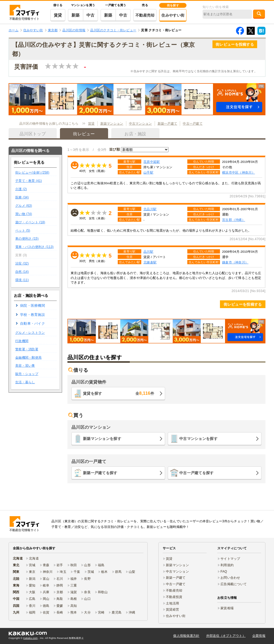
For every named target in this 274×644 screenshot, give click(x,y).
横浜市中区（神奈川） (239, 172)
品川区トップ (33, 134)
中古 (91, 15)
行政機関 (22, 341)
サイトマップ (230, 559)
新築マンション (112, 124)
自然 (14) (22, 272)
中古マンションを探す (198, 439)
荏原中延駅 (152, 162)
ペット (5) (23, 231)
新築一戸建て (168, 124)
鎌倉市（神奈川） (235, 262)
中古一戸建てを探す (197, 473)
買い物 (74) (24, 214)
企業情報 (259, 636)
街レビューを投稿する (235, 44)
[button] (137, 99)
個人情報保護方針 (186, 636)
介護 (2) (21, 189)
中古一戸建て (193, 124)
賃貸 (58, 15)
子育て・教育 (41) (29, 181)
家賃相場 (227, 608)
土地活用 (172, 603)
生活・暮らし (25, 382)
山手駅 (148, 172)
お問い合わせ (230, 578)
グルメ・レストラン (30, 333)
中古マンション (140, 124)
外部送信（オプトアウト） (226, 636)
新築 (76, 15)
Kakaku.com (31, 638)
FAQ (224, 572)
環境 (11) (22, 280)
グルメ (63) (24, 206)
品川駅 (148, 252)
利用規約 (227, 565)
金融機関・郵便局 (28, 358)
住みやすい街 (173, 15)
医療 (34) (22, 197)
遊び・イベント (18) (30, 222)
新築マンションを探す (102, 439)
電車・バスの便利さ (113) (34, 247)
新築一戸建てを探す (100, 473)
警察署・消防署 (27, 349)
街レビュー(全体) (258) (32, 172)
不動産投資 (174, 597)
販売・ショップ (27, 374)
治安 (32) (22, 263)
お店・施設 (135, 134)
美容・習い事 (25, 366)
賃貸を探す (119, 393)
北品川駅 (150, 209)
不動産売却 (145, 15)
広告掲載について (234, 584)
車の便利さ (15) (27, 239)
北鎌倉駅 (150, 262)
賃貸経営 (172, 609)
